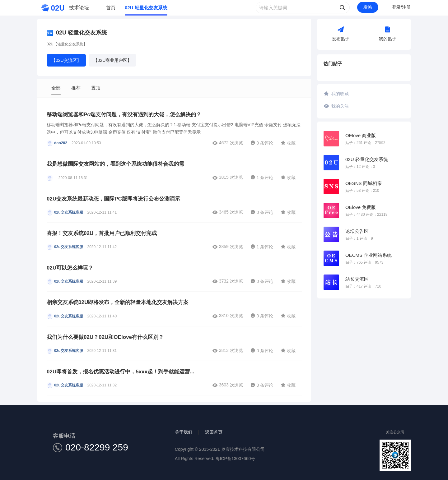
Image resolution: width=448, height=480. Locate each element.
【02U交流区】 (66, 60)
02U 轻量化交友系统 (146, 8)
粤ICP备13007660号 (236, 459)
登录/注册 (401, 7)
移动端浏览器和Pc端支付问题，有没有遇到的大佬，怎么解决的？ (124, 115)
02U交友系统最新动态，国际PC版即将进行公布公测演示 (113, 199)
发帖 (368, 7)
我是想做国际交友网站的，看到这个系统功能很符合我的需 (115, 164)
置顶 (96, 88)
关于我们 (184, 432)
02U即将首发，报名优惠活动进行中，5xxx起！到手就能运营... (120, 372)
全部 (56, 88)
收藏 (288, 143)
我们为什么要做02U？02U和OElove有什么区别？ (105, 337)
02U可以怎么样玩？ (70, 268)
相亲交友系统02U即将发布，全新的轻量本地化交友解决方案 (118, 302)
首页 (111, 8)
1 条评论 (262, 178)
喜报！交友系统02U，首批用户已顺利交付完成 (102, 233)
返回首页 (214, 432)
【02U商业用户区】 (113, 60)
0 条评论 (262, 143)
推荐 (76, 88)
